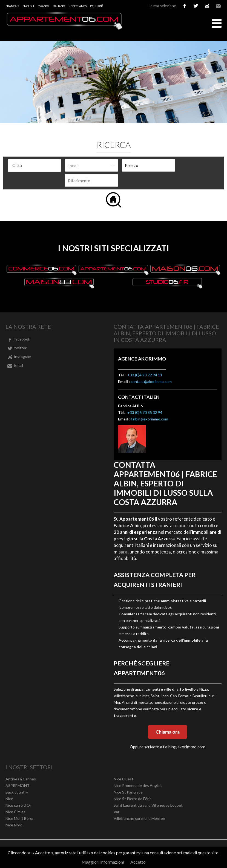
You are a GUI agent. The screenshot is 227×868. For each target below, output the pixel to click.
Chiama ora (168, 732)
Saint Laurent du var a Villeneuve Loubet (148, 805)
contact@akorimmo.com (151, 381)
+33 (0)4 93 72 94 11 (145, 375)
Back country (17, 792)
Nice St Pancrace (128, 792)
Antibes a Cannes (21, 779)
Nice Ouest (123, 779)
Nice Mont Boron (20, 818)
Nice (9, 799)
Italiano (59, 6)
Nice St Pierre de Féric (133, 799)
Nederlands (77, 6)
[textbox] (36, 165)
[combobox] (35, 165)
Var (117, 812)
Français (12, 6)
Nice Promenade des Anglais (138, 785)
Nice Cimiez (15, 812)
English (28, 6)
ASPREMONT (18, 785)
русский (97, 6)
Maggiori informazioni (103, 862)
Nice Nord (14, 825)
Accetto (138, 862)
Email (218, 6)
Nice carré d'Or (18, 805)
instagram (207, 6)
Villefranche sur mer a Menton (139, 818)
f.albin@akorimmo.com (149, 419)
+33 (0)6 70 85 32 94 (145, 412)
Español (43, 6)
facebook (185, 6)
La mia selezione (162, 6)
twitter (196, 6)
